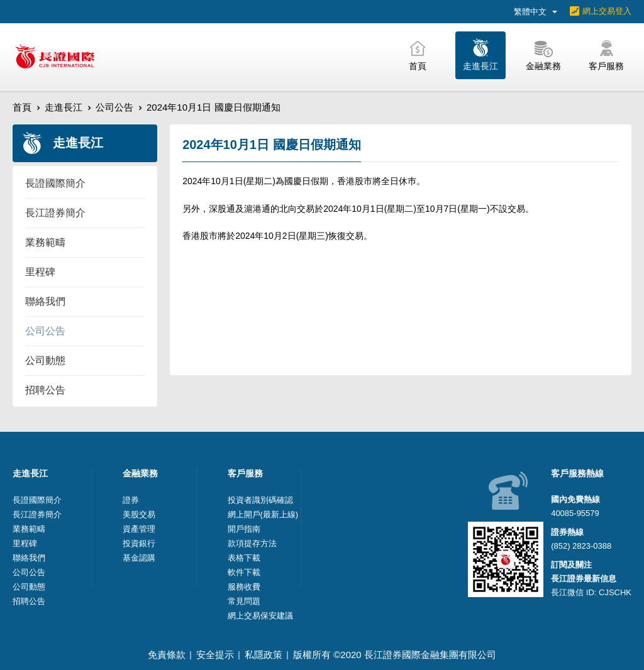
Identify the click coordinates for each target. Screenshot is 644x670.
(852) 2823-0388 (581, 546)
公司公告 (114, 107)
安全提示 (215, 655)
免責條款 (167, 655)
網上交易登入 (607, 11)
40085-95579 (575, 513)
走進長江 (64, 107)
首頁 (22, 107)
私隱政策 (264, 655)
